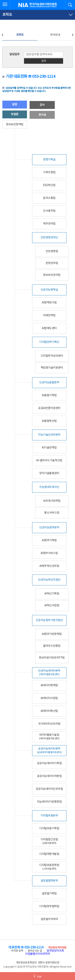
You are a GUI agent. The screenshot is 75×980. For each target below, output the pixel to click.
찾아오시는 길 (35, 951)
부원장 (15, 114)
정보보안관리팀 (52, 275)
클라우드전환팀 (52, 646)
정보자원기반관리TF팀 (52, 658)
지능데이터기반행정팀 (49, 802)
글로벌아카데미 (49, 919)
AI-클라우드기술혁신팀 (49, 461)
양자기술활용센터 (49, 473)
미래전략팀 (49, 315)
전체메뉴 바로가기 (0, 0)
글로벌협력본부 (49, 881)
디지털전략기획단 (49, 342)
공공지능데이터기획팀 (49, 763)
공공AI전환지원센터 (49, 408)
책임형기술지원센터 (52, 368)
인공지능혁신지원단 (49, 580)
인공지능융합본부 (49, 383)
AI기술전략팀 (49, 448)
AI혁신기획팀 (52, 594)
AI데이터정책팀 (49, 685)
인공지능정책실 (49, 290)
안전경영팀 (52, 251)
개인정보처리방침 (57, 948)
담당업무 (14, 54)
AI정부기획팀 (49, 540)
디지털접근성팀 (49, 841)
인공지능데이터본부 (49, 673)
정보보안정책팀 (15, 124)
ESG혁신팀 (49, 185)
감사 (42, 105)
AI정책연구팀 (49, 303)
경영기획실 (49, 160)
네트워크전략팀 (52, 501)
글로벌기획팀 (49, 894)
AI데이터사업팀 (49, 698)
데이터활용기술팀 (49, 737)
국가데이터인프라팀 (49, 724)
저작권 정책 (17, 951)
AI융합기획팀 (49, 395)
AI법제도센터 (49, 328)
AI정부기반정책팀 (52, 634)
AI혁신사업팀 (52, 606)
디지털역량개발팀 (49, 854)
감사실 (42, 115)
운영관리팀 (52, 263)
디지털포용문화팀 (49, 867)
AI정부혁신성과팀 (49, 566)
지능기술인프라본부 (49, 435)
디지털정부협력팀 (49, 906)
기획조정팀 (49, 172)
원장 (15, 105)
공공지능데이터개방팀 (49, 776)
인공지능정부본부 (49, 528)
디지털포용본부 (49, 816)
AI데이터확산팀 (49, 711)
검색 (44, 61)
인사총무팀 (49, 211)
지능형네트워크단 (49, 487)
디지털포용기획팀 (49, 828)
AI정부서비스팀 (49, 553)
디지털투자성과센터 (52, 356)
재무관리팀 (49, 224)
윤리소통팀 (49, 198)
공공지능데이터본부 (49, 750)
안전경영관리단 (49, 238)
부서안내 (55, 35)
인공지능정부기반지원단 (49, 620)
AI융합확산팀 (49, 421)
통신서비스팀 (52, 513)
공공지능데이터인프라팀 (49, 789)
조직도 (20, 35)
